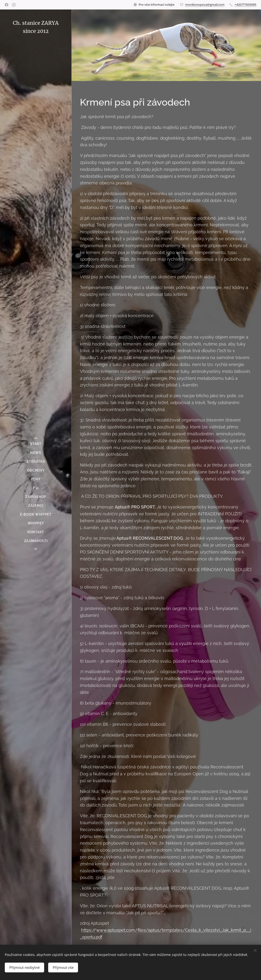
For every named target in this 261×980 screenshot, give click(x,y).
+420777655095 (245, 5)
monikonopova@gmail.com (205, 5)
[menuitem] (36, 444)
